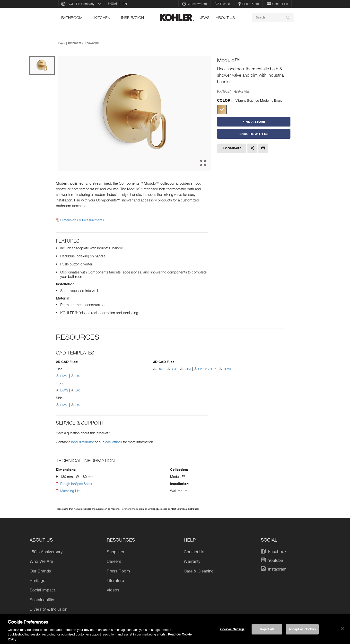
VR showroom (195, 4)
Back (62, 43)
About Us (225, 18)
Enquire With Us (254, 134)
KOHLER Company (81, 4)
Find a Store (249, 4)
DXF (79, 376)
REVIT (227, 369)
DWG (64, 376)
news (204, 18)
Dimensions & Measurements (82, 220)
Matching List (70, 491)
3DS (174, 369)
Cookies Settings (232, 631)
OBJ (188, 369)
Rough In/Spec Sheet (76, 484)
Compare (233, 148)
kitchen (102, 18)
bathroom (72, 18)
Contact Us (277, 4)
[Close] (342, 631)
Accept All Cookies (302, 631)
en (125, 4)
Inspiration (132, 18)
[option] (135, 113)
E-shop (223, 4)
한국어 (112, 4)
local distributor (83, 442)
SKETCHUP (207, 369)
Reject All (267, 631)
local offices (113, 442)
